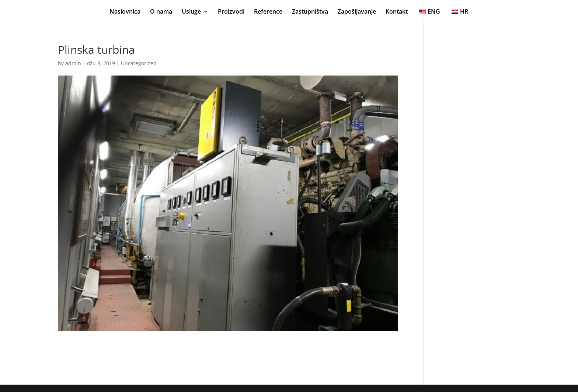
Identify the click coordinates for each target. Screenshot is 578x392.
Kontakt (397, 12)
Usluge (191, 12)
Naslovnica (125, 12)
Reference (268, 12)
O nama (161, 12)
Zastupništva (310, 12)
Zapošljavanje (357, 12)
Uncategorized (139, 63)
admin (73, 63)
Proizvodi (231, 12)
